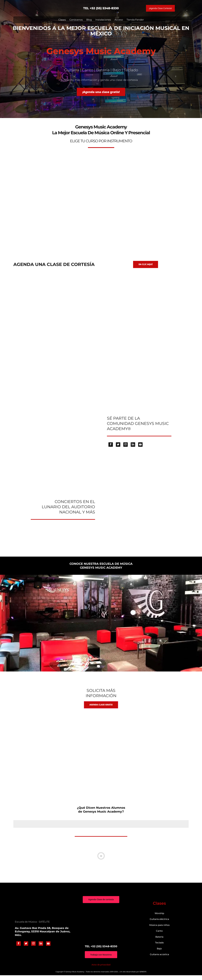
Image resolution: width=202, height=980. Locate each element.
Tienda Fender (135, 20)
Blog (89, 20)
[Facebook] (111, 449)
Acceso (119, 20)
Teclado (159, 947)
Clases (62, 20)
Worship (159, 918)
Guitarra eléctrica (159, 924)
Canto (159, 936)
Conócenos (76, 20)
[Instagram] (126, 449)
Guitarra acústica (159, 959)
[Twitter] (118, 449)
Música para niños (159, 930)
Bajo (159, 953)
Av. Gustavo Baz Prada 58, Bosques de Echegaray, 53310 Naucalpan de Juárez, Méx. (43, 936)
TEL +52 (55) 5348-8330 (101, 8)
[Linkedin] (133, 449)
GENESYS (143, 977)
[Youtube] (140, 449)
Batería (159, 941)
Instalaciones (103, 20)
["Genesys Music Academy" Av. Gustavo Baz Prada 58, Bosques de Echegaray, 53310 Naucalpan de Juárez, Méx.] (101, 929)
